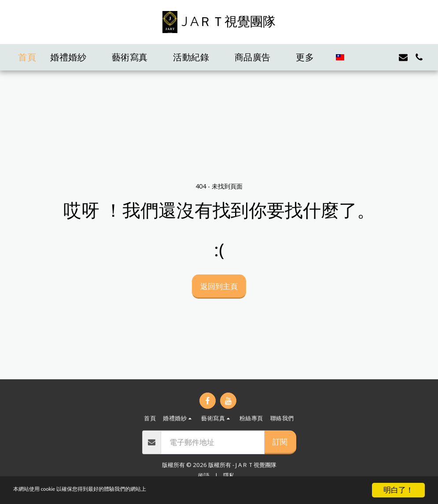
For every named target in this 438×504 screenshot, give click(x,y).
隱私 (229, 475)
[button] (74, 57)
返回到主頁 (219, 286)
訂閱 (280, 442)
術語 (204, 475)
